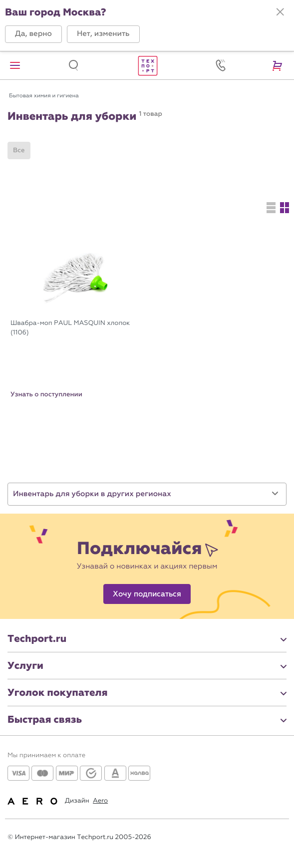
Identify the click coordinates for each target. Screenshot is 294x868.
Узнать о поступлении (46, 394)
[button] (33, 34)
